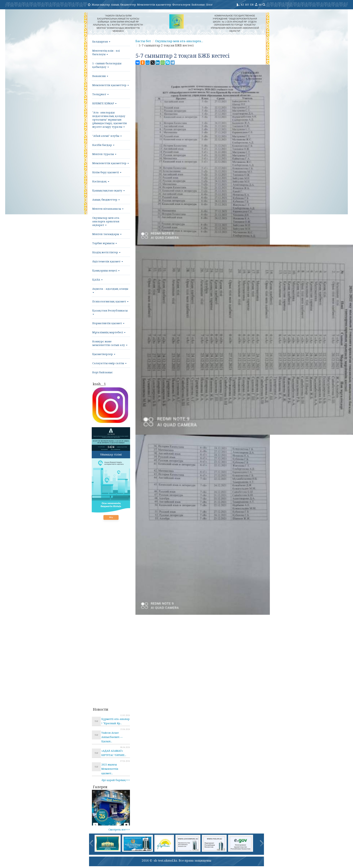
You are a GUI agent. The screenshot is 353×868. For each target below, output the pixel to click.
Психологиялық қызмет (110, 301)
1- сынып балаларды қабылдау (107, 65)
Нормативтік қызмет (108, 323)
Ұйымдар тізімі (111, 454)
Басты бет (143, 41)
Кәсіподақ (101, 181)
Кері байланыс (103, 372)
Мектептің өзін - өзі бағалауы (106, 52)
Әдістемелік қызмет (108, 261)
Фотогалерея (181, 4)
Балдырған (101, 41)
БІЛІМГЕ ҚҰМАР (104, 103)
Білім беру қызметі (107, 172)
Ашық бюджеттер (123, 4)
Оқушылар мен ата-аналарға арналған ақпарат (106, 221)
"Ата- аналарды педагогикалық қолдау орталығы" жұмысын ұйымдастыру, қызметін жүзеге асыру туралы (109, 119)
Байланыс (198, 4)
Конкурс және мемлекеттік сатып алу (110, 343)
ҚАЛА (97, 280)
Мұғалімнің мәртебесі (109, 332)
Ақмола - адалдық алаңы (110, 290)
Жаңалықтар (101, 4)
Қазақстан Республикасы (110, 312)
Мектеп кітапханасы (108, 209)
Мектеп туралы (104, 154)
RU (247, 4)
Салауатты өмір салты (109, 363)
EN (252, 4)
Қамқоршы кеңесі (106, 270)
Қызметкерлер (104, 354)
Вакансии (100, 76)
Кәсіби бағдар (103, 145)
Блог (210, 4)
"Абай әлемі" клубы (107, 136)
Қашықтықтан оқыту (109, 190)
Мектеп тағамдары (107, 234)
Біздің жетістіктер (106, 252)
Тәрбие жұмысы (105, 243)
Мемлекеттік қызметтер (154, 4)
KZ (242, 4)
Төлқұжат (100, 94)
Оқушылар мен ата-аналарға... (179, 41)
